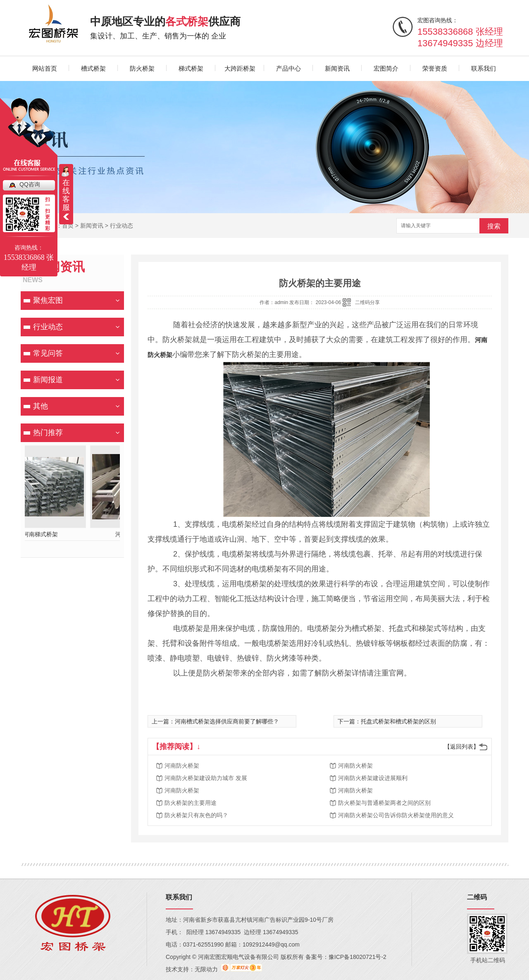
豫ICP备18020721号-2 (357, 957)
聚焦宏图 (48, 300)
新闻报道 (48, 380)
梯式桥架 (191, 68)
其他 (41, 406)
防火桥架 (142, 68)
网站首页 (45, 68)
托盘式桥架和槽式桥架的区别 (398, 721)
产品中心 (288, 68)
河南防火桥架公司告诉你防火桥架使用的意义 (396, 815)
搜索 (494, 226)
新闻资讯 (337, 68)
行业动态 (122, 226)
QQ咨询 (30, 184)
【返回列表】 (462, 747)
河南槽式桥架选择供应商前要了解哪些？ (227, 721)
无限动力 (206, 969)
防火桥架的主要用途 (191, 803)
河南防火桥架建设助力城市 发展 (206, 778)
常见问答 (48, 353)
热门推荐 (48, 433)
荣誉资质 (435, 68)
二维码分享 (367, 302)
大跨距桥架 (240, 68)
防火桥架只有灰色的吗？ (196, 815)
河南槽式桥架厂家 (72, 534)
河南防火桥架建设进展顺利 (373, 778)
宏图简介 (386, 68)
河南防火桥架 (182, 766)
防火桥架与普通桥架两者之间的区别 (384, 803)
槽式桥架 (93, 68)
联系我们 (484, 68)
